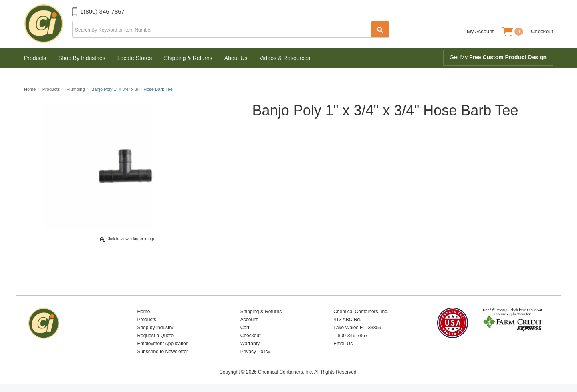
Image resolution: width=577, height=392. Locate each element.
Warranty (250, 344)
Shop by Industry (155, 328)
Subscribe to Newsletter (162, 352)
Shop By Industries (82, 58)
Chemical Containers (48, 24)
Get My (498, 57)
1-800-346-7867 (350, 336)
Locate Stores (135, 58)
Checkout (542, 31)
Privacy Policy (255, 352)
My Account (480, 31)
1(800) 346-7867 (102, 11)
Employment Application (163, 344)
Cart (245, 328)
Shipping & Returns (188, 58)
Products (35, 58)
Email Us (343, 344)
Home (143, 312)
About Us (236, 58)
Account (249, 320)
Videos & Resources (285, 58)
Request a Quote (155, 336)
